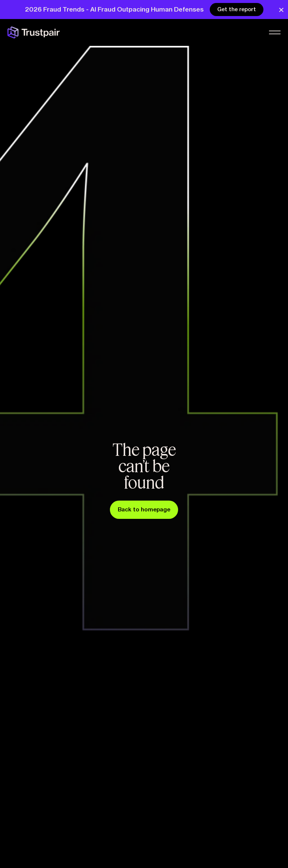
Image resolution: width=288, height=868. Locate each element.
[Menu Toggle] (274, 33)
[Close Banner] (281, 10)
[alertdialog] (144, 10)
